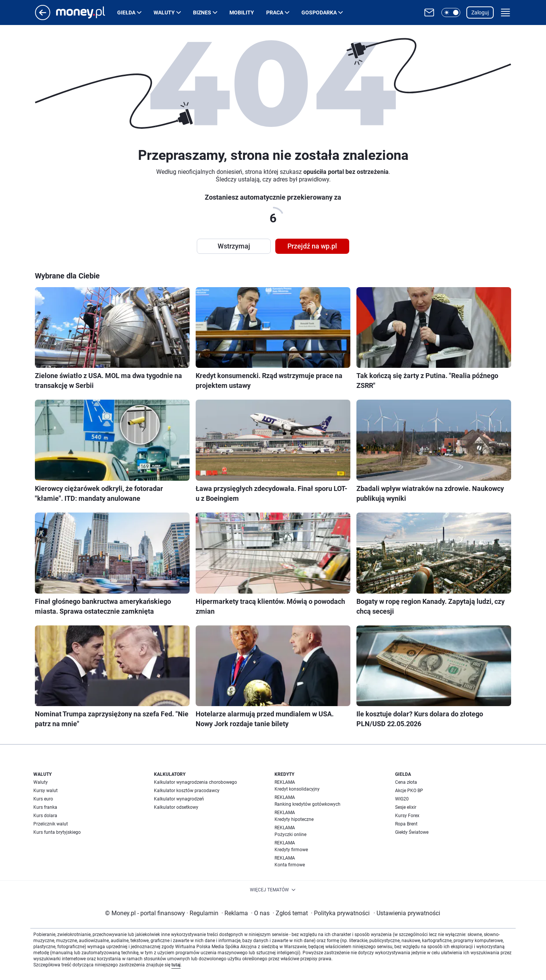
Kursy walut (45, 791)
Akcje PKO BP (409, 791)
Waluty (164, 13)
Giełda (126, 13)
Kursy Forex (407, 816)
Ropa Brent (406, 824)
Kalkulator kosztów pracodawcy (187, 791)
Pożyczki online (290, 835)
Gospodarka (319, 13)
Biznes (202, 13)
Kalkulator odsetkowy (176, 807)
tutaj (176, 965)
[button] (451, 13)
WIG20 (402, 799)
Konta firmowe (290, 865)
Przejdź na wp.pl (312, 246)
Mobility (242, 13)
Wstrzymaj (234, 246)
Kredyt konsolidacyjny (297, 789)
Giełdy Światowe (412, 832)
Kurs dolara (45, 816)
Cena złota (406, 782)
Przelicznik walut (51, 824)
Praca (275, 13)
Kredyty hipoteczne (294, 819)
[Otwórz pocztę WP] (429, 13)
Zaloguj (480, 13)
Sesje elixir (406, 807)
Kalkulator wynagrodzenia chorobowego (195, 782)
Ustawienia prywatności (407, 913)
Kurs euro (43, 799)
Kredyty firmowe (291, 850)
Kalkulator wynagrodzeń (179, 799)
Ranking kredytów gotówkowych (308, 804)
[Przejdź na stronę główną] (43, 18)
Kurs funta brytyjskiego (57, 832)
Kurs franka (45, 807)
